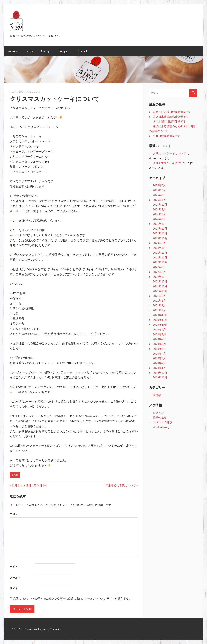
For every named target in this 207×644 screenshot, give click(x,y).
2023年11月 (160, 233)
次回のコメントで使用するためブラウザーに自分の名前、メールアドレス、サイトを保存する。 (72, 598)
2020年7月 (159, 339)
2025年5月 (159, 190)
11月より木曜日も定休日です (30, 485)
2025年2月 (159, 195)
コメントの (162, 422)
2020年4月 (159, 353)
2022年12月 (160, 253)
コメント (15, 514)
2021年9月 (159, 296)
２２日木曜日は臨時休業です (171, 117)
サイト (14, 589)
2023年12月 (160, 229)
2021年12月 (160, 281)
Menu (30, 51)
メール (15, 578)
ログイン (158, 413)
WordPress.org (161, 427)
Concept (46, 51)
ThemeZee (56, 629)
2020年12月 (160, 315)
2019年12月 (160, 373)
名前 (13, 567)
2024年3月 (159, 219)
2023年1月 (159, 248)
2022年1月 (159, 277)
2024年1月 (159, 224)
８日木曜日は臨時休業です (169, 121)
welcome (13, 51)
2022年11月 (160, 257)
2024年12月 (160, 204)
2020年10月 (160, 325)
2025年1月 (159, 200)
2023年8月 (159, 243)
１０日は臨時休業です (167, 136)
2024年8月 (159, 209)
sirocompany (35, 92)
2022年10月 (160, 262)
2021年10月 (160, 291)
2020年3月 (159, 358)
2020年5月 (159, 349)
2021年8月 (159, 301)
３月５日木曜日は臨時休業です (172, 112)
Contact (82, 51)
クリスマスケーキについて (169, 153)
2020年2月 (159, 363)
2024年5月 (159, 214)
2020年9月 (159, 329)
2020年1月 (159, 368)
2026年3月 (159, 185)
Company (64, 51)
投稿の (160, 417)
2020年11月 (160, 320)
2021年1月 (159, 310)
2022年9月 (159, 267)
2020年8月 (159, 334)
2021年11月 (160, 286)
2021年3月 (159, 305)
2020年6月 (159, 344)
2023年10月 (160, 238)
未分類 (15, 475)
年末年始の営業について (121, 485)
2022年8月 (159, 272)
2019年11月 (160, 377)
